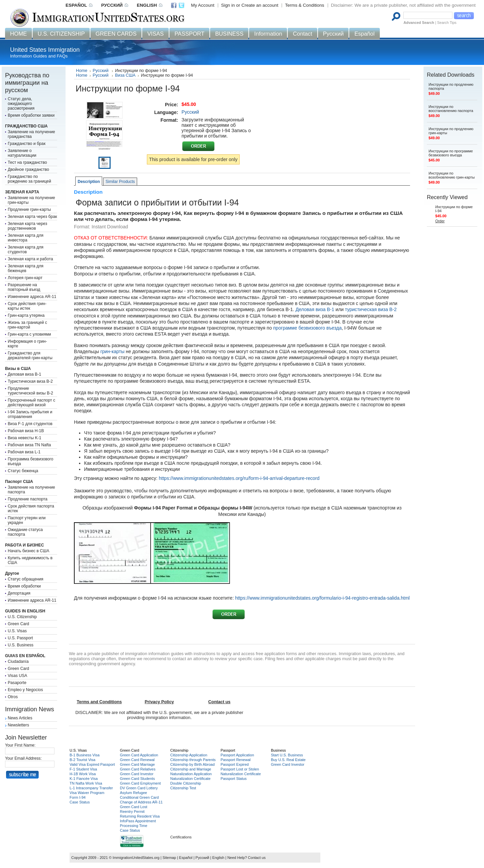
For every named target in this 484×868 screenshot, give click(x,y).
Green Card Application (139, 755)
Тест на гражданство (27, 162)
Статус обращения (26, 579)
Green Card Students (137, 779)
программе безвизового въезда (308, 328)
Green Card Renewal (137, 760)
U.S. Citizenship (22, 617)
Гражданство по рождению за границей (29, 179)
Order (440, 221)
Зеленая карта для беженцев (26, 268)
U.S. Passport (20, 638)
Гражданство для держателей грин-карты (30, 355)
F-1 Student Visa (83, 769)
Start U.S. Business (287, 755)
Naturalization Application (191, 774)
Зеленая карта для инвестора (26, 238)
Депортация (19, 593)
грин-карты (113, 351)
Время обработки (24, 586)
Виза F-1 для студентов (30, 424)
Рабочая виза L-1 (24, 452)
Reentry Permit (132, 812)
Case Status (80, 802)
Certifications (181, 837)
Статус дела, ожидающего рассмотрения (21, 104)
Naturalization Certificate (190, 779)
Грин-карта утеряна (26, 315)
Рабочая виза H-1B (26, 431)
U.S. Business (21, 645)
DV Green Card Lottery (139, 788)
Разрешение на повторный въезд (24, 287)
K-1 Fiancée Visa (84, 779)
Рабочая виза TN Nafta (29, 445)
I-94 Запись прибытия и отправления (30, 414)
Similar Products (120, 182)
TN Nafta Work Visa (86, 783)
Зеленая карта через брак (32, 217)
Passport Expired (235, 764)
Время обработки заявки (31, 115)
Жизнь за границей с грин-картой (27, 325)
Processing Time (134, 826)
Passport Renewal (235, 760)
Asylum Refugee (134, 793)
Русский (101, 71)
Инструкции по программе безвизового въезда (451, 153)
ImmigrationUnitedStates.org (136, 858)
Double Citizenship (186, 783)
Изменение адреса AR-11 (32, 297)
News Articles (20, 718)
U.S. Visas (17, 631)
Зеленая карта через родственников (27, 226)
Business (278, 750)
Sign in (228, 5)
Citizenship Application (189, 755)
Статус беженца (23, 471)
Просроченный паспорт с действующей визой (31, 403)
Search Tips (447, 23)
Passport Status (234, 779)
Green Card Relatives (138, 769)
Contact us (257, 858)
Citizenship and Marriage (191, 769)
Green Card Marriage (137, 764)
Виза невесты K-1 (25, 438)
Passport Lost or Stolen (240, 769)
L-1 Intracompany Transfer (91, 788)
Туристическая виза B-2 (30, 381)
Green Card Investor (137, 774)
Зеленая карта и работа (30, 259)
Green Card (18, 624)
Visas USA (17, 676)
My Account (203, 5)
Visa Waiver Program (87, 793)
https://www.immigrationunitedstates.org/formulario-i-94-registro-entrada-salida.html (322, 598)
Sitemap (169, 858)
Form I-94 (78, 797)
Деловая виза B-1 (25, 374)
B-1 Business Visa (85, 755)
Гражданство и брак (27, 144)
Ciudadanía (18, 662)
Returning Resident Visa (140, 816)
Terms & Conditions (305, 5)
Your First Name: (20, 745)
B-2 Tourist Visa (83, 760)
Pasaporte (17, 683)
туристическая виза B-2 (371, 309)
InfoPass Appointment (138, 821)
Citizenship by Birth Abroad (192, 764)
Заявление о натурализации (22, 153)
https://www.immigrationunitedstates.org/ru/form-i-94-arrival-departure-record (240, 478)
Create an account (260, 5)
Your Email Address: (23, 758)
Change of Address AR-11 (141, 802)
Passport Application (237, 755)
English (218, 858)
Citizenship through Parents (193, 760)
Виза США (125, 75)
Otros (13, 697)
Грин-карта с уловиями (29, 334)
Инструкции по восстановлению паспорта (451, 109)
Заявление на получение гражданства (31, 134)
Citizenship (179, 750)
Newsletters (18, 725)
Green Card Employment (140, 783)
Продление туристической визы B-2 (30, 391)
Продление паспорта (28, 499)
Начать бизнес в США (29, 551)
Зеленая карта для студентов (26, 250)
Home (82, 71)
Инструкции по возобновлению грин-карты (452, 175)
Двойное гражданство (28, 169)
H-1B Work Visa (83, 774)
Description (89, 182)
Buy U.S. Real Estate (288, 760)
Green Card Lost (134, 807)
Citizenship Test (183, 788)
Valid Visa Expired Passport (92, 764)
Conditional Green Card (139, 797)
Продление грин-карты (29, 210)
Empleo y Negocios (25, 690)
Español (186, 858)
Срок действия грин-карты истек (27, 306)
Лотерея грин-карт (25, 278)
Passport (228, 750)
